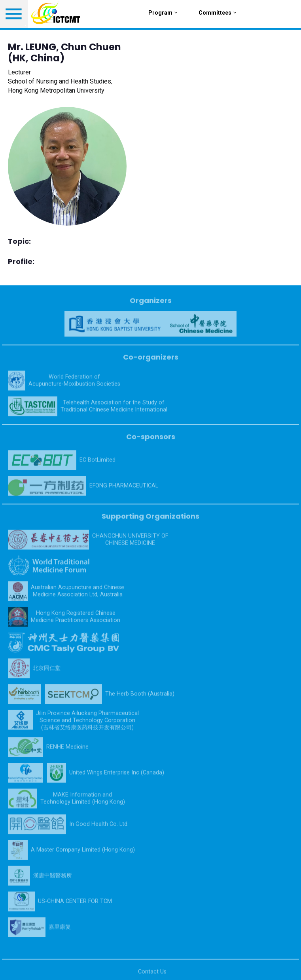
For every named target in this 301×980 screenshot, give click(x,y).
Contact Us (152, 975)
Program (163, 13)
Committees (217, 13)
